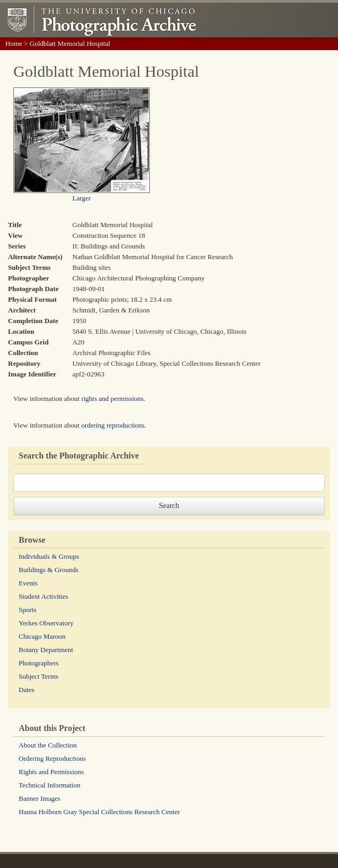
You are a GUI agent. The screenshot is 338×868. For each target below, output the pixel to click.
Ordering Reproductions (52, 758)
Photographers (39, 663)
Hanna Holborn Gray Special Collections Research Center (99, 812)
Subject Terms (38, 676)
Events (28, 583)
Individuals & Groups (49, 556)
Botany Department (46, 650)
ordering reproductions (113, 425)
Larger (82, 198)
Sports (27, 610)
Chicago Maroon (42, 636)
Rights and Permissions (51, 772)
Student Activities (43, 596)
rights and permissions (112, 399)
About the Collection (48, 745)
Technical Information (50, 785)
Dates (27, 690)
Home (14, 43)
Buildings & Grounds (49, 570)
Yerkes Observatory (46, 623)
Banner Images (39, 798)
